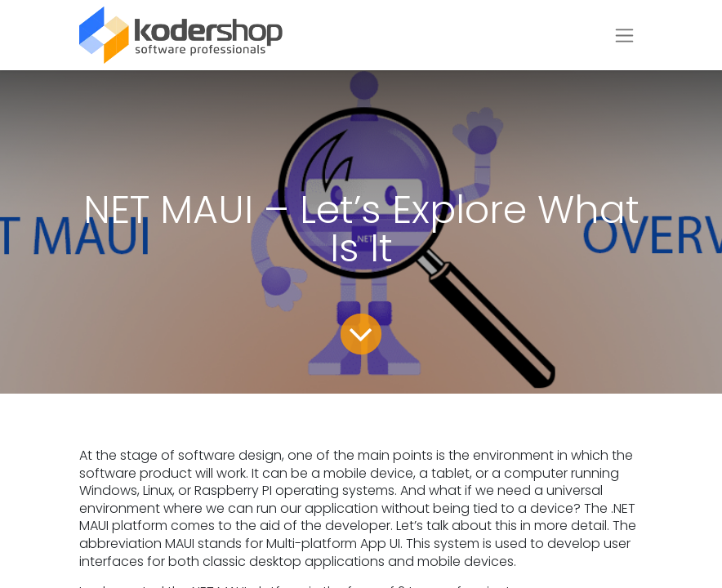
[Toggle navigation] (624, 36)
